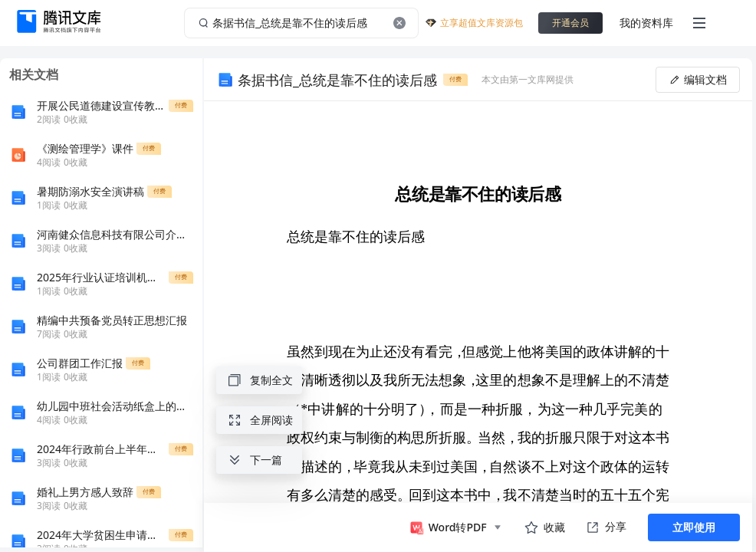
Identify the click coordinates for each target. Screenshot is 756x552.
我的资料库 (646, 23)
